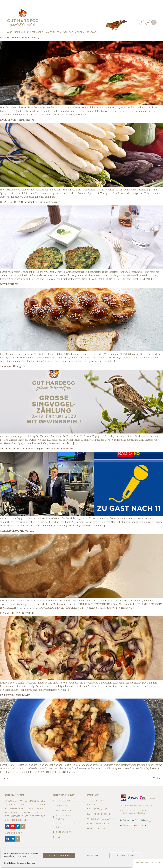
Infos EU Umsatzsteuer (133, 825)
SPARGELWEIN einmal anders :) (18, 120)
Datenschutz (21, 863)
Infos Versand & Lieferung (135, 820)
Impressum (31, 863)
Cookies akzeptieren (59, 856)
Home (9, 32)
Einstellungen (125, 856)
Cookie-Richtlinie (10, 863)
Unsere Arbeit (35, 32)
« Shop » (80, 32)
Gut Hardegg (14, 795)
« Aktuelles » (53, 32)
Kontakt (91, 32)
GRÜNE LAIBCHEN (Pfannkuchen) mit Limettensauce (30, 202)
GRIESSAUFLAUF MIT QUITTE (17, 531)
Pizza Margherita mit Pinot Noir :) (19, 38)
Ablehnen (92, 856)
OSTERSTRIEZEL (9, 284)
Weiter (158, 778)
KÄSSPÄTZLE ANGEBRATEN (16, 695)
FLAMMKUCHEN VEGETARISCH (18, 613)
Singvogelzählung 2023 (13, 366)
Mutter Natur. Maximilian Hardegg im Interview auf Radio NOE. (37, 449)
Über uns (20, 32)
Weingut (68, 32)
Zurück (5, 778)
